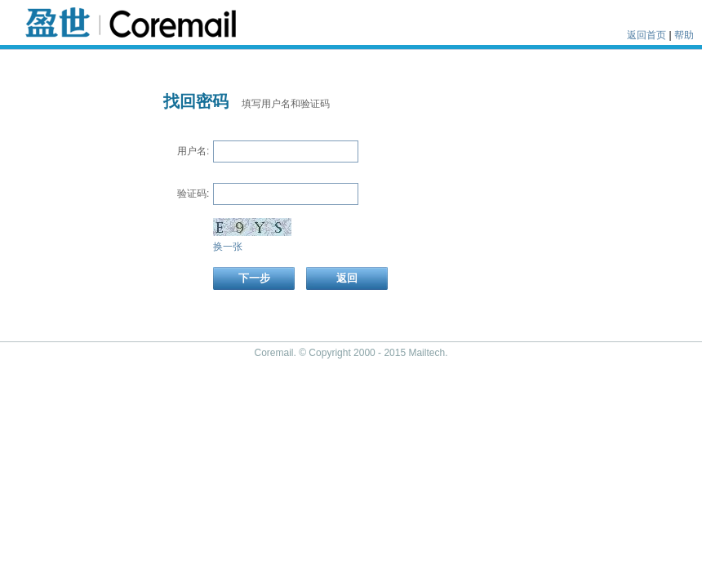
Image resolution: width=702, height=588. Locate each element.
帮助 (684, 35)
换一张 (228, 247)
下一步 (254, 278)
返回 (347, 278)
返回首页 (646, 35)
